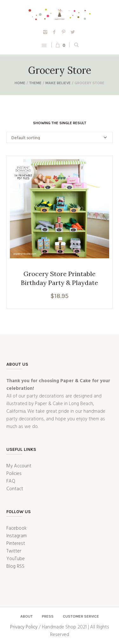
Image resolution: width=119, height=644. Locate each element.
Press (48, 616)
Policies (14, 474)
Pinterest (16, 544)
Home (20, 83)
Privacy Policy (24, 627)
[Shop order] (60, 137)
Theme (35, 83)
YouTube (16, 559)
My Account (19, 466)
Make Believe (58, 83)
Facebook (17, 528)
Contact (15, 489)
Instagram (17, 536)
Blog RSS (15, 566)
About (26, 616)
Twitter (14, 551)
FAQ (11, 481)
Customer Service (81, 616)
